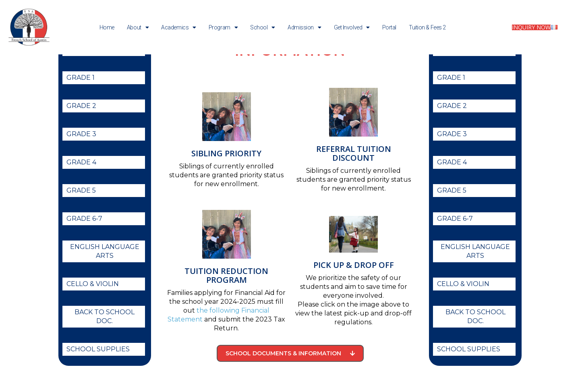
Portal (389, 27)
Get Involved (352, 27)
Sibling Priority (226, 175)
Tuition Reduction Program (226, 298)
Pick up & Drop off (354, 287)
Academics (179, 27)
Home (107, 27)
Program (223, 27)
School (263, 27)
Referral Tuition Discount (354, 175)
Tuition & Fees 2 (427, 27)
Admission (304, 27)
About (138, 27)
